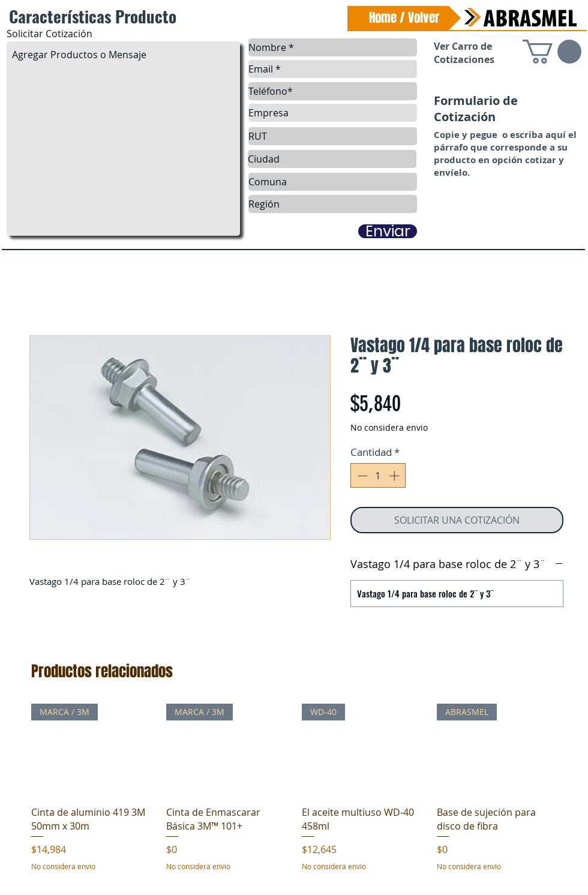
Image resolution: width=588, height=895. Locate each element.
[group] (295, 794)
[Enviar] (388, 231)
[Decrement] (361, 476)
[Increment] (395, 476)
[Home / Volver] (404, 18)
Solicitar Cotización (49, 34)
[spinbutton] (378, 476)
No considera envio (389, 427)
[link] (552, 52)
